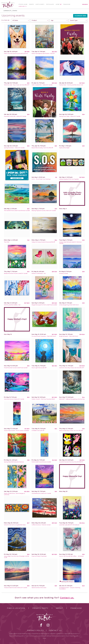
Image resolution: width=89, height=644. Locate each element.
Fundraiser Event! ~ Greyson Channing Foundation (70, 588)
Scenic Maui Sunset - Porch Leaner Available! (17, 431)
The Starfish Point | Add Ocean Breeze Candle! (17, 211)
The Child (7, 242)
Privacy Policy (36, 630)
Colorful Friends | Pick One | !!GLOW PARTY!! (71, 462)
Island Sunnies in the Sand (39, 588)
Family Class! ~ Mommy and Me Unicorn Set (71, 85)
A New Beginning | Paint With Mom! (69, 305)
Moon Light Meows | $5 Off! (39, 368)
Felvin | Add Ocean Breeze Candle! (41, 462)
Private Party (40, 608)
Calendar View (80, 16)
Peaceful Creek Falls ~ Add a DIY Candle (15, 116)
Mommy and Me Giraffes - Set (12, 305)
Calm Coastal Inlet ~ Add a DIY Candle (42, 85)
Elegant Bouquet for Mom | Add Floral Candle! (44, 305)
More (58, 4)
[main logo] (8, 2)
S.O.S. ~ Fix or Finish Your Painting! (41, 179)
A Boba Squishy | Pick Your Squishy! (69, 179)
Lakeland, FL (23, 6)
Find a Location (16, 608)
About (59, 608)
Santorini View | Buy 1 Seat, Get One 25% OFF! (72, 368)
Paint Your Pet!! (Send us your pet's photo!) (16, 53)
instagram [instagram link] (48, 625)
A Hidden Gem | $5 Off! (38, 431)
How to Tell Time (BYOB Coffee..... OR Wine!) (71, 556)
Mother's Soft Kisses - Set (39, 273)
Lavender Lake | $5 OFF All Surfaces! (69, 525)
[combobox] (20, 20)
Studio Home (23, 4)
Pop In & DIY (50, 4)
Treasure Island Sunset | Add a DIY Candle (16, 588)
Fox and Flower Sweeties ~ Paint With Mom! (44, 336)
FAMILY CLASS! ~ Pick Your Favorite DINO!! (43, 399)
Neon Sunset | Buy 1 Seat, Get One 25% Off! (71, 431)
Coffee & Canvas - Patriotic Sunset (41, 525)
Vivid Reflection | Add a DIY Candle (41, 493)
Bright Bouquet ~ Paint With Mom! (69, 336)
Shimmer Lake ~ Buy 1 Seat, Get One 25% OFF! (17, 85)
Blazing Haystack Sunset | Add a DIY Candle (44, 211)
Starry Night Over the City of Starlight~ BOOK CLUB (17, 557)
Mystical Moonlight (64, 148)
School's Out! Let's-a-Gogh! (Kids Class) (15, 525)
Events (31, 4)
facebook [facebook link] (41, 625)
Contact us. (67, 598)
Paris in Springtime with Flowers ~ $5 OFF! (43, 53)
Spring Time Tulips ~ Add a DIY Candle (70, 116)
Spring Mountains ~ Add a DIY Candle (14, 148)
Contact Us (55, 630)
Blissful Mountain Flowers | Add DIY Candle (16, 273)
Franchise (67, 4)
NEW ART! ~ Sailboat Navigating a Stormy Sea (72, 399)
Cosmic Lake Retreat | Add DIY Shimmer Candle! (70, 243)
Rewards (85, 4)
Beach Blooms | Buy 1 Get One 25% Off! (42, 148)
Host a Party (40, 4)
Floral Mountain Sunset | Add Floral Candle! (16, 368)
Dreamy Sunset (64, 273)
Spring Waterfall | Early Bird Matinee (14, 462)
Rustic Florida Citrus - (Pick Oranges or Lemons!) (15, 494)
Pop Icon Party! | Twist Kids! (39, 556)
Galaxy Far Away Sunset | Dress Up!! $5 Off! (43, 242)
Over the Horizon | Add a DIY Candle (14, 399)
